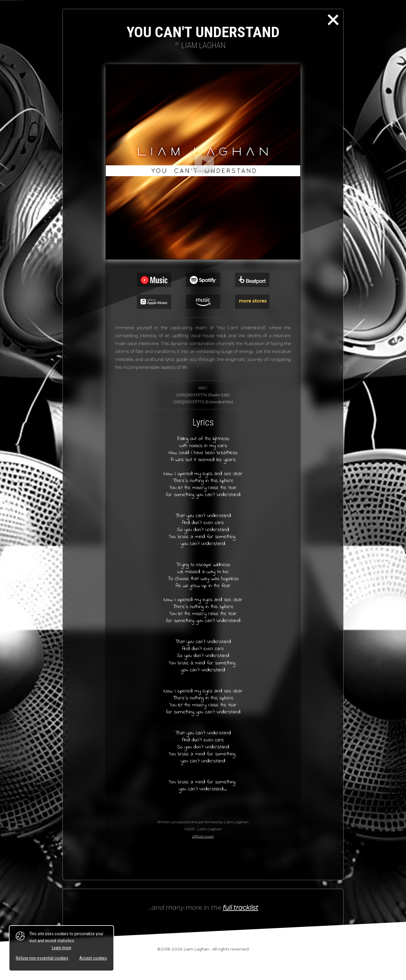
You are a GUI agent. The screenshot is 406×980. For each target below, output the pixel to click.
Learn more (62, 948)
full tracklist (240, 907)
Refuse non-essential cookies (42, 958)
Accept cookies (93, 958)
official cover (203, 836)
